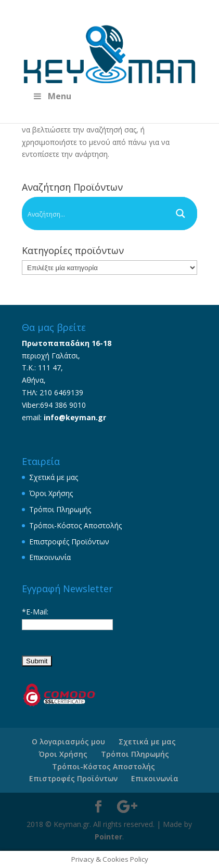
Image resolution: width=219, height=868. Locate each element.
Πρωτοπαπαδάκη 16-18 (67, 343)
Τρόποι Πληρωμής (60, 509)
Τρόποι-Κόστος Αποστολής (75, 525)
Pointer (108, 837)
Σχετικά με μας (54, 477)
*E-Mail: (35, 612)
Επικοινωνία (50, 557)
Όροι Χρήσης (51, 493)
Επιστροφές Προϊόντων (69, 542)
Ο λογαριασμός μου (68, 742)
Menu (52, 96)
